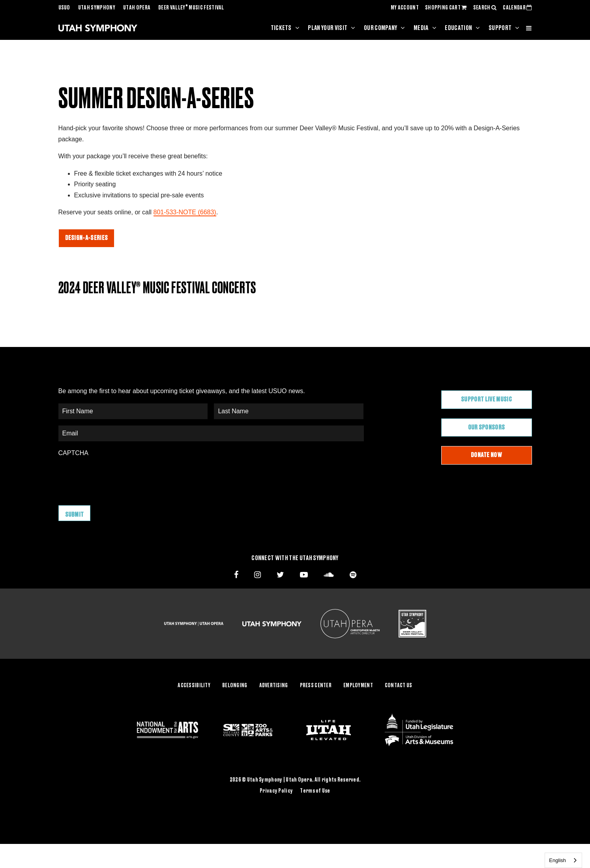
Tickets (281, 28)
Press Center (316, 685)
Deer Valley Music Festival (191, 8)
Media (421, 28)
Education (458, 28)
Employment (358, 685)
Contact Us (399, 685)
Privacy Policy (276, 790)
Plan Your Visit (328, 28)
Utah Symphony (97, 8)
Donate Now (486, 455)
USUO (64, 8)
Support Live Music (486, 399)
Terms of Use (315, 790)
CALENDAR (517, 8)
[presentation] (118, 477)
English (557, 860)
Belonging (235, 685)
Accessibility (194, 685)
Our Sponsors (487, 427)
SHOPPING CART (446, 8)
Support (500, 28)
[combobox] (563, 860)
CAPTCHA (73, 453)
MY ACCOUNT (405, 8)
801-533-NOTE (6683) (185, 212)
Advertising (274, 685)
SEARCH (485, 8)
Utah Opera (137, 8)
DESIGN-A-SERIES (87, 238)
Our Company (381, 28)
